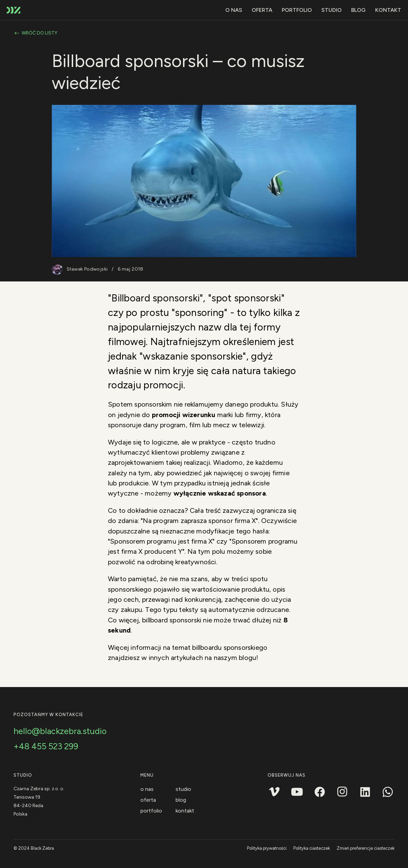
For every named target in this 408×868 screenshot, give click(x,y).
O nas (234, 10)
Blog (358, 10)
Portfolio (297, 10)
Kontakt (388, 10)
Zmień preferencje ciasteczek (366, 848)
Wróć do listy (36, 33)
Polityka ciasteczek (312, 848)
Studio (332, 10)
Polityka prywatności (267, 848)
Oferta (262, 10)
